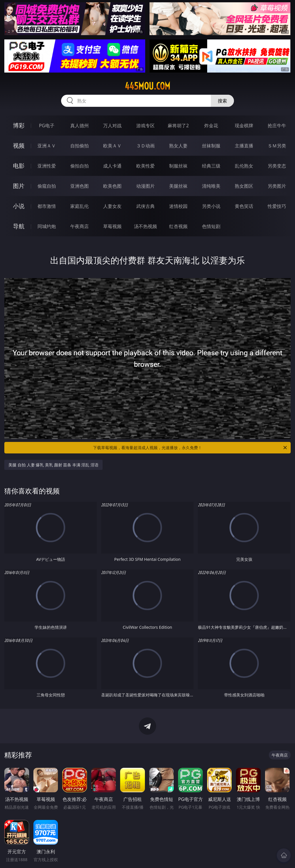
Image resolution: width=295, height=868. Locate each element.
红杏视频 (178, 226)
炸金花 (211, 126)
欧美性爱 (145, 166)
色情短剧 (211, 226)
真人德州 (80, 126)
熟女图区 (244, 186)
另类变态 (277, 166)
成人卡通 (112, 166)
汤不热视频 (145, 226)
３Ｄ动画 (145, 146)
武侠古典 (145, 206)
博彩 (19, 125)
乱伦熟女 (244, 166)
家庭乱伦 (80, 206)
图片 (19, 186)
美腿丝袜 (178, 186)
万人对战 (112, 126)
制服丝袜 (178, 166)
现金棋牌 (244, 126)
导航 (19, 226)
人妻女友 (112, 206)
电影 (19, 166)
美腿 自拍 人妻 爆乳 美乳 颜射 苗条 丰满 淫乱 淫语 (53, 465)
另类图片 (277, 186)
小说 (19, 206)
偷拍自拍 (80, 166)
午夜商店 (80, 226)
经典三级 (211, 166)
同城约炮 (47, 226)
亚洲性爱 (47, 166)
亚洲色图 (80, 186)
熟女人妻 (178, 146)
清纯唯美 (211, 186)
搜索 (222, 101)
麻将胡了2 (178, 126)
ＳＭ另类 (277, 146)
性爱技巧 (277, 206)
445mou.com (147, 86)
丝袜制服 (211, 146)
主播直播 (244, 146)
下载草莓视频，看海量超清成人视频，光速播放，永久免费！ (190, 448)
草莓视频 (112, 226)
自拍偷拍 (80, 146)
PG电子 (47, 126)
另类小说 (211, 206)
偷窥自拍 (47, 186)
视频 (19, 146)
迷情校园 (178, 206)
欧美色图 (112, 186)
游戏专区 (145, 126)
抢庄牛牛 (277, 126)
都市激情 (47, 206)
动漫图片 (145, 186)
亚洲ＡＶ (47, 146)
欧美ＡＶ (112, 146)
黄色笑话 (244, 206)
